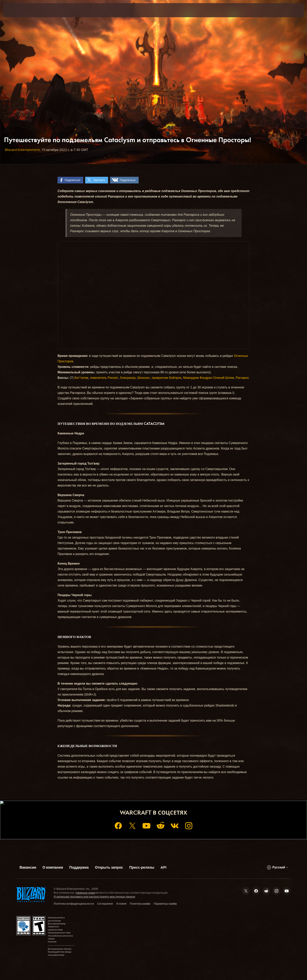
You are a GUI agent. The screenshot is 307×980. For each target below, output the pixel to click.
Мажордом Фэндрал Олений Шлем (209, 378)
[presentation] (18, 10)
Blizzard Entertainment (22, 150)
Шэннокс (144, 378)
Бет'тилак (81, 378)
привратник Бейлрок (167, 378)
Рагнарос (242, 378)
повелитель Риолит (104, 378)
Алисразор (128, 378)
